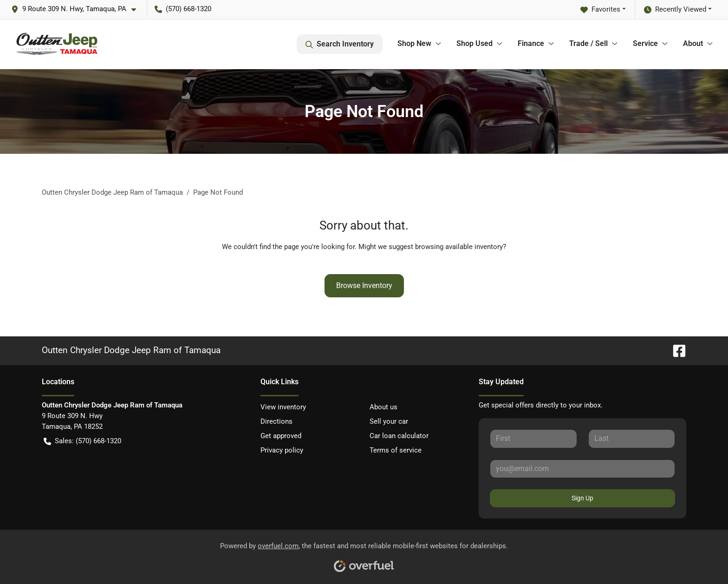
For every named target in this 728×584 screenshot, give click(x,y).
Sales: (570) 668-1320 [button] (82, 441)
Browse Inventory (364, 285)
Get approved (281, 436)
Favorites (600, 10)
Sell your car (389, 421)
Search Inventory (340, 44)
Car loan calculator (399, 436)
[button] (77, 9)
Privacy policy (282, 450)
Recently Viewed (675, 10)
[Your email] (582, 469)
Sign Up (582, 498)
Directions (276, 421)
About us (383, 407)
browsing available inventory (459, 247)
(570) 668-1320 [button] (183, 9)
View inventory (283, 407)
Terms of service (396, 450)
